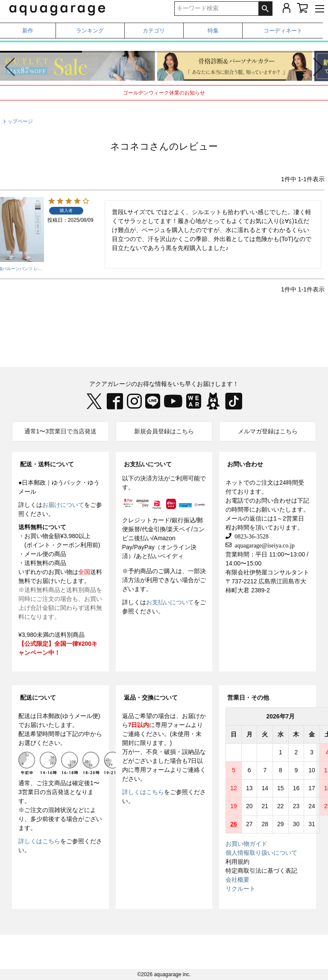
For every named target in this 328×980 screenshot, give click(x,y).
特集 (213, 31)
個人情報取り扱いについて (261, 853)
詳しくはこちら (39, 841)
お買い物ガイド (246, 844)
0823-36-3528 (250, 536)
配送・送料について (47, 464)
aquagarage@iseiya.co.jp (263, 545)
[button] (318, 67)
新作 (28, 31)
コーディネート (283, 31)
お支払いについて (148, 464)
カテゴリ (154, 31)
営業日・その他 (248, 697)
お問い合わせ (245, 464)
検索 (265, 9)
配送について (38, 697)
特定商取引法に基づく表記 (261, 871)
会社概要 (237, 880)
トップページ (18, 121)
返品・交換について (151, 697)
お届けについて (63, 505)
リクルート (240, 889)
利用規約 (237, 862)
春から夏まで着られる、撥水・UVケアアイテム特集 (164, 46)
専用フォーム (173, 725)
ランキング (90, 31)
